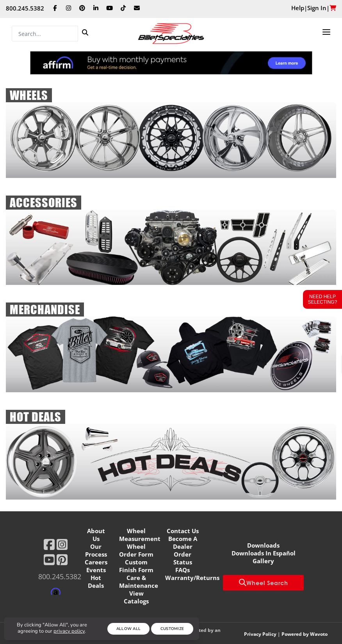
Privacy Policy (260, 634)
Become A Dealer (183, 543)
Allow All (129, 629)
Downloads (263, 545)
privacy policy (69, 631)
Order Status (183, 558)
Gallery (263, 561)
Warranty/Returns (192, 578)
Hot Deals (96, 582)
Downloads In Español (264, 553)
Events (96, 570)
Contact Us (183, 531)
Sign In (317, 8)
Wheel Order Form (136, 550)
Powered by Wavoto (305, 634)
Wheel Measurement (140, 535)
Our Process (96, 550)
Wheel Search (264, 583)
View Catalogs (136, 597)
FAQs (183, 570)
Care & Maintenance (139, 582)
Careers (96, 562)
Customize (172, 629)
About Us (96, 535)
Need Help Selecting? (323, 299)
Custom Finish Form (136, 566)
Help (298, 8)
